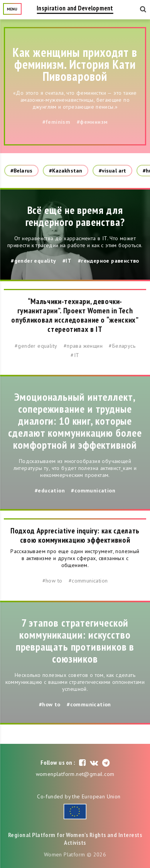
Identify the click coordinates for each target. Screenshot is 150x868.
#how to (52, 581)
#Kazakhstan (66, 171)
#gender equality (33, 261)
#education (50, 490)
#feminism (56, 122)
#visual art (112, 171)
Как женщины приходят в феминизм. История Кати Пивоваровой (75, 64)
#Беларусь (122, 346)
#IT (67, 261)
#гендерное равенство (109, 261)
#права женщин (83, 346)
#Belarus (21, 171)
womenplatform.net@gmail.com (75, 774)
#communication (93, 490)
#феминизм (92, 122)
